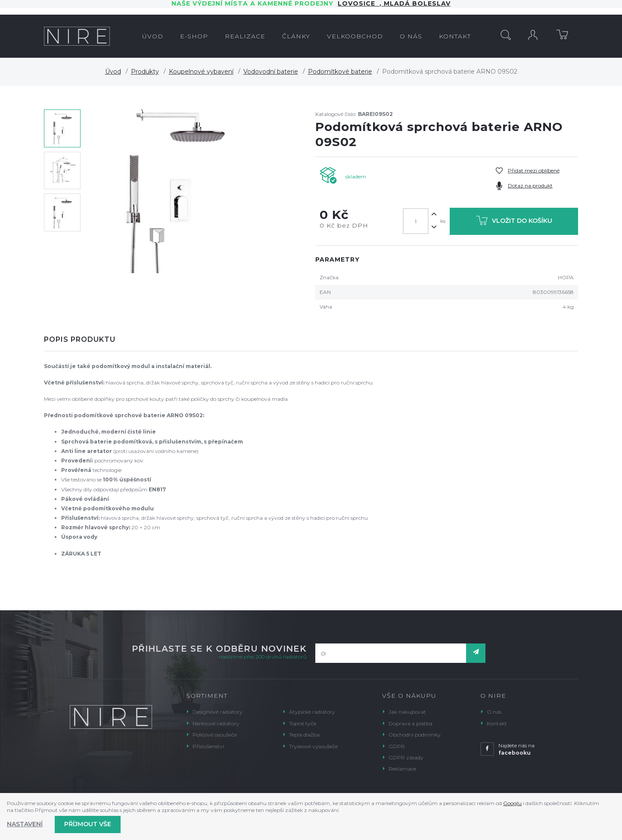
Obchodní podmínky (415, 735)
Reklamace (402, 769)
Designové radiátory (218, 712)
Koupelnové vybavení (201, 72)
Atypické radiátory (312, 712)
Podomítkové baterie (340, 72)
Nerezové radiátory (216, 723)
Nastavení (25, 824)
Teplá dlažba (304, 735)
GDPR (397, 746)
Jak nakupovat (407, 712)
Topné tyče (303, 723)
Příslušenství (208, 746)
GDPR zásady (406, 757)
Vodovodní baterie (271, 72)
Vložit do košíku (514, 222)
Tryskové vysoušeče (313, 746)
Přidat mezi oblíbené (534, 170)
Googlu (512, 803)
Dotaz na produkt (530, 186)
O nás (494, 712)
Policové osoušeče (215, 735)
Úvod (113, 72)
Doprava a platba (411, 723)
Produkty (145, 72)
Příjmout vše (88, 824)
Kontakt (497, 723)
